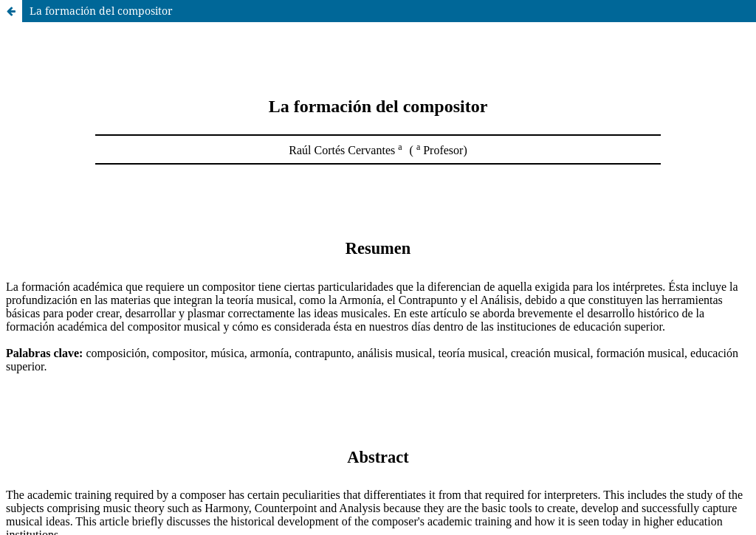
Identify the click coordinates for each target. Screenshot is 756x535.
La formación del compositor (101, 11)
